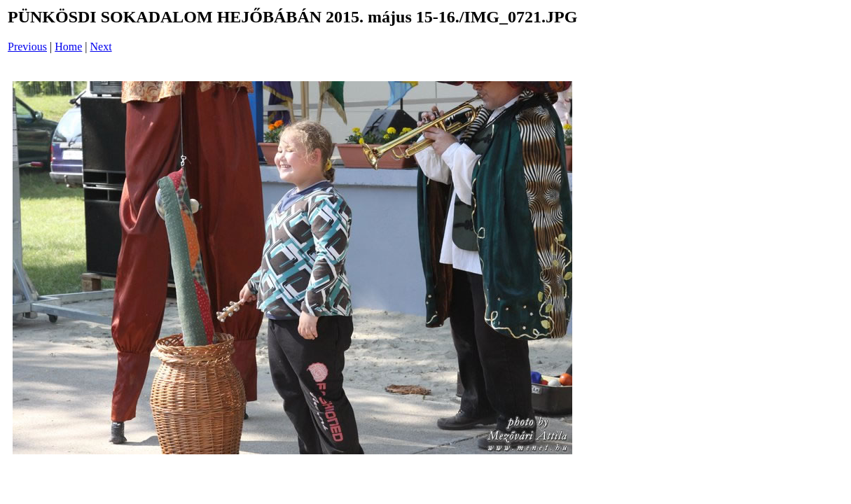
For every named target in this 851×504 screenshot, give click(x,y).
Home (68, 47)
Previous (27, 47)
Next (101, 47)
